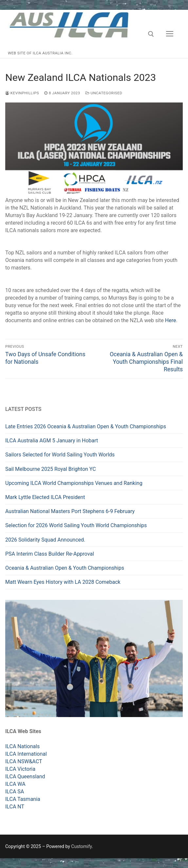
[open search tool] (151, 34)
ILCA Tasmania (23, 799)
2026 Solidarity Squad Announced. (45, 540)
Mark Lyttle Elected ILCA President (45, 497)
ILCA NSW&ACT (24, 761)
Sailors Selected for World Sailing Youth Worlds (60, 455)
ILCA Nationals (22, 746)
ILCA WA (15, 784)
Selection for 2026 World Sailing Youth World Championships (77, 525)
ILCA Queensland (25, 776)
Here (171, 320)
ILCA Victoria (20, 769)
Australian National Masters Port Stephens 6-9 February (70, 511)
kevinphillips (22, 93)
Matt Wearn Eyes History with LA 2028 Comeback (63, 582)
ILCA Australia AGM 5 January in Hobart (52, 441)
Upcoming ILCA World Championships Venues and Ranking (74, 483)
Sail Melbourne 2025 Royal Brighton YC (51, 469)
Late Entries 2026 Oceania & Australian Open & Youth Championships (86, 426)
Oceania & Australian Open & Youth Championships (65, 568)
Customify (81, 846)
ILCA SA (15, 792)
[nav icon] (170, 34)
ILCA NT (15, 807)
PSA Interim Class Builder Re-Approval (50, 554)
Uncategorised (104, 93)
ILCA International (26, 754)
